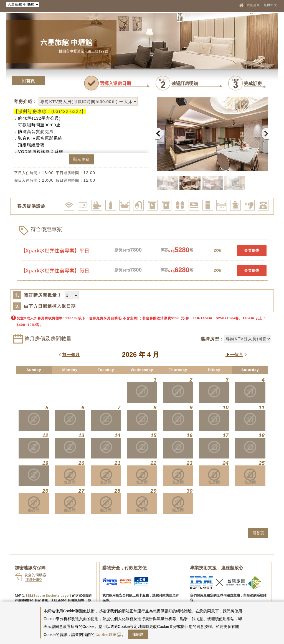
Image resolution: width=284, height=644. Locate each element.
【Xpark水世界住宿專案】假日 (55, 270)
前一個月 (71, 354)
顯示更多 (82, 159)
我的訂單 (254, 5)
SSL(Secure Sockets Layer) (48, 595)
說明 (218, 250)
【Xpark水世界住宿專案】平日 (55, 250)
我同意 (138, 634)
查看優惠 (252, 250)
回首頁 (28, 81)
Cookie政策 (108, 634)
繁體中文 (270, 5)
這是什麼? (34, 580)
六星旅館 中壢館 (66, 42)
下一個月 (234, 354)
